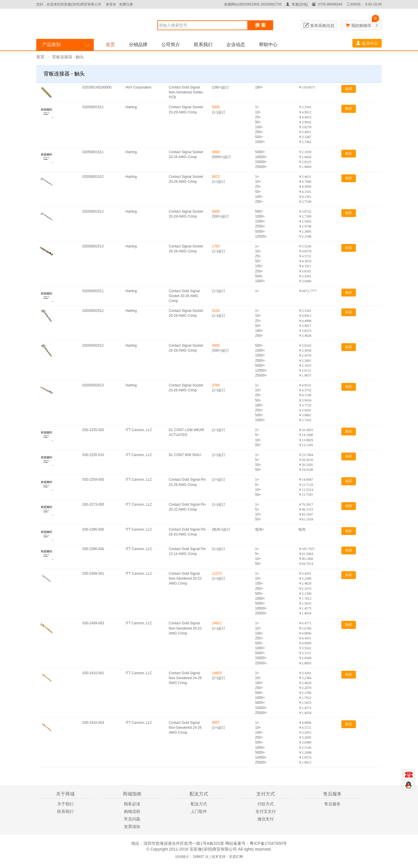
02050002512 (93, 311)
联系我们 (203, 45)
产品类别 (51, 45)
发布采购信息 (322, 26)
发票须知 (132, 827)
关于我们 (65, 804)
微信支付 (266, 819)
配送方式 (199, 804)
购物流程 (132, 811)
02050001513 (93, 246)
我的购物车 (361, 26)
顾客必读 (132, 804)
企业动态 (236, 45)
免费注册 (126, 4)
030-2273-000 (93, 504)
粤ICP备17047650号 (268, 843)
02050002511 (93, 291)
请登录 (111, 4)
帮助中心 (268, 45)
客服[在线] (297, 4)
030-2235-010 (93, 455)
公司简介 (171, 45)
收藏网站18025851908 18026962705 (253, 4)
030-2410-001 (93, 673)
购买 (349, 89)
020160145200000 (97, 87)
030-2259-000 (93, 480)
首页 (110, 45)
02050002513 (93, 385)
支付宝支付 (266, 811)
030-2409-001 (93, 574)
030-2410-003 (93, 723)
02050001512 (93, 177)
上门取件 (199, 811)
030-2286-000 (93, 549)
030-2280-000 (93, 529)
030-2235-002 (93, 430)
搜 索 (260, 25)
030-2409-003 (93, 623)
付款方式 (266, 804)
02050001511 (93, 107)
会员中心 (367, 43)
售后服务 (332, 804)
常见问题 (132, 819)
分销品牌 (138, 45)
